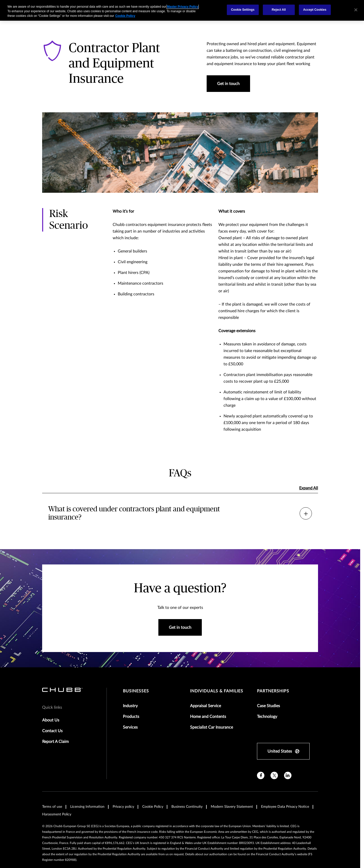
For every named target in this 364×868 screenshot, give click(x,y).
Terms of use (52, 807)
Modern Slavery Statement (232, 807)
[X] (274, 775)
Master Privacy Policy (183, 7)
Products (131, 717)
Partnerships (273, 691)
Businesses (136, 691)
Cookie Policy (153, 807)
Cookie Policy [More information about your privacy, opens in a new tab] (125, 16)
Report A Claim (55, 742)
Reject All (279, 10)
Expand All (309, 488)
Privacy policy (123, 807)
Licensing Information (87, 807)
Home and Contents (208, 717)
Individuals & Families (217, 691)
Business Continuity (187, 807)
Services (130, 727)
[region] (182, 10)
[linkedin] (288, 775)
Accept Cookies (315, 10)
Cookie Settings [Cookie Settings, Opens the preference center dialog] (243, 10)
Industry (130, 706)
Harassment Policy (57, 814)
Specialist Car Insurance (212, 727)
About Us (51, 720)
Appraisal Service (206, 706)
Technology (267, 717)
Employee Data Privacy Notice (285, 807)
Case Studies (268, 706)
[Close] (356, 10)
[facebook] (261, 775)
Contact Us (52, 731)
